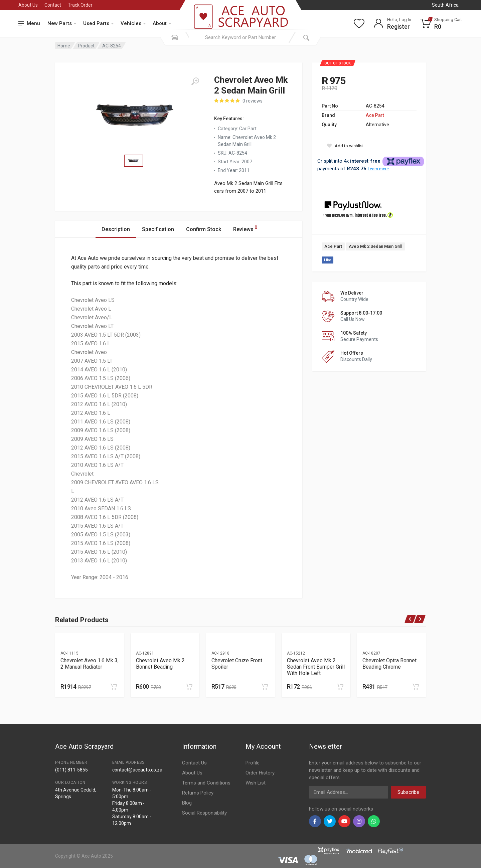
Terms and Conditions (206, 783)
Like (328, 260)
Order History (260, 773)
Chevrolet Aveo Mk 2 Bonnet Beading (160, 664)
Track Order (80, 5)
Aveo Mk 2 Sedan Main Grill (375, 246)
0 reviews (253, 101)
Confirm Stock (204, 229)
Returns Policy (198, 793)
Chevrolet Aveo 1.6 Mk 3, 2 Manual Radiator (90, 664)
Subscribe (408, 792)
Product (86, 46)
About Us (28, 5)
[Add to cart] (114, 687)
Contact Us (194, 763)
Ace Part (375, 115)
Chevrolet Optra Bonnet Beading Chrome (389, 664)
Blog (187, 803)
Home (64, 46)
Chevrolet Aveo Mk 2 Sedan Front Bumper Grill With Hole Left (316, 667)
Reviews (245, 228)
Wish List (256, 783)
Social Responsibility (204, 813)
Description (116, 229)
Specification (158, 229)
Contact (53, 5)
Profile (253, 763)
